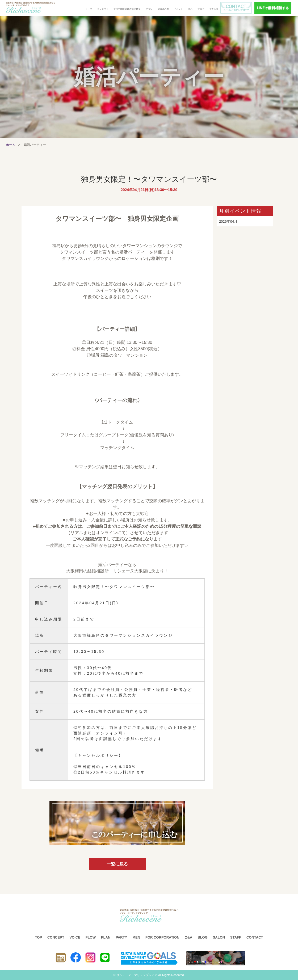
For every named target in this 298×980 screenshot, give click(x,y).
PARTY (121, 937)
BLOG (203, 937)
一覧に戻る (117, 864)
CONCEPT (56, 937)
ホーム (11, 145)
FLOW (91, 937)
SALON (219, 937)
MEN (136, 937)
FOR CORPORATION (162, 937)
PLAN (106, 937)
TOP (39, 937)
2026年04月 (228, 221)
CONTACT (255, 937)
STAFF (236, 937)
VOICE (75, 937)
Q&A (188, 937)
